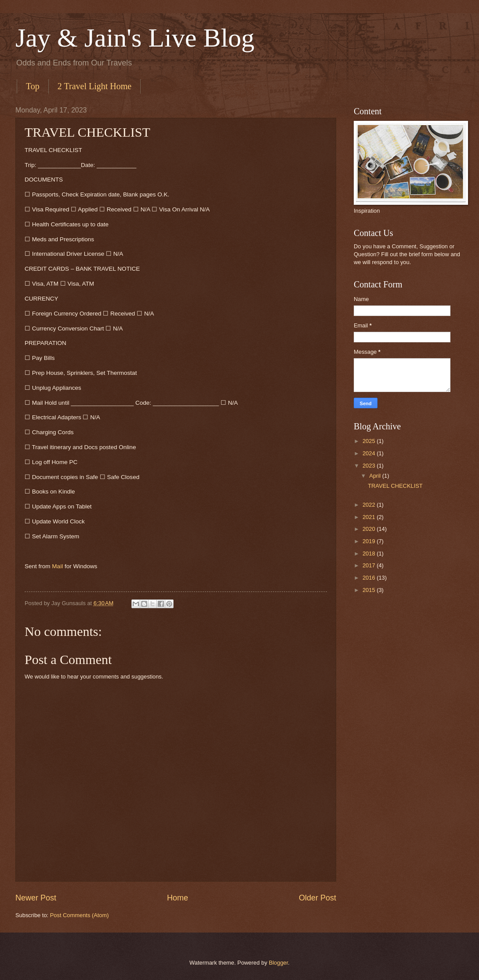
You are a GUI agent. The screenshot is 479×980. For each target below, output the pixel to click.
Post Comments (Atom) (80, 915)
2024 (370, 453)
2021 (370, 517)
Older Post (318, 898)
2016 (370, 578)
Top (33, 86)
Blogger (279, 963)
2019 (370, 541)
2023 (370, 466)
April (376, 476)
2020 (370, 529)
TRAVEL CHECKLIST (395, 486)
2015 (370, 590)
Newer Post (36, 898)
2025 (370, 441)
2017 (370, 565)
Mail (57, 566)
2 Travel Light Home (94, 86)
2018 (370, 554)
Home (178, 898)
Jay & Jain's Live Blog (135, 38)
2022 (370, 505)
